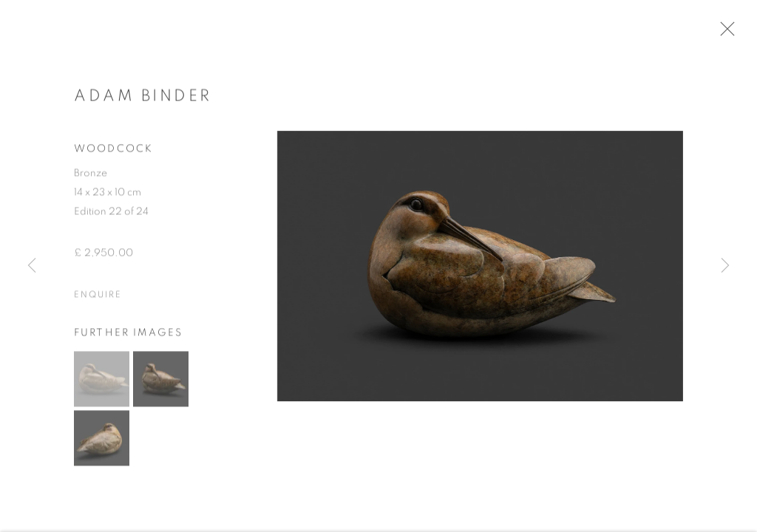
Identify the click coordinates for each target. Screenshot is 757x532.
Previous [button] (32, 266)
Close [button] (729, 33)
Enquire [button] (98, 299)
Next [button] (725, 266)
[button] (102, 383)
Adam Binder (143, 100)
